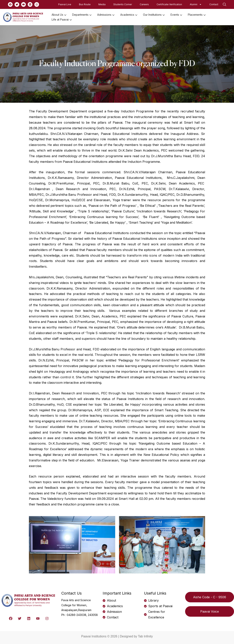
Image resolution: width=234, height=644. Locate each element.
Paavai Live (65, 4)
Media (102, 4)
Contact (214, 4)
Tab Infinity (145, 636)
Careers (144, 4)
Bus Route (85, 4)
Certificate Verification (169, 4)
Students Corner (123, 4)
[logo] (23, 17)
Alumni (196, 4)
